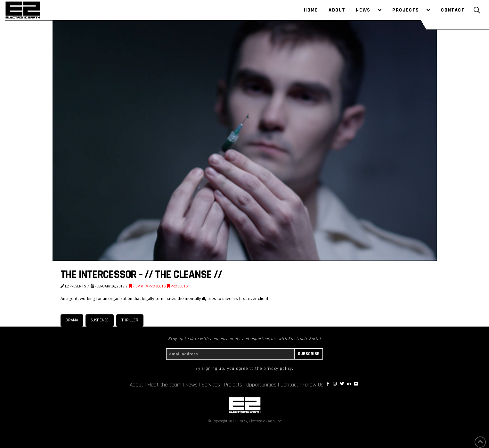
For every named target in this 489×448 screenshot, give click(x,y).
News (192, 385)
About (136, 385)
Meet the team (164, 385)
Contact (289, 385)
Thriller (130, 320)
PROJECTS (177, 286)
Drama (72, 320)
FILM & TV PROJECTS (147, 286)
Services (211, 385)
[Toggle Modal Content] (477, 10)
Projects (233, 385)
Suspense (100, 320)
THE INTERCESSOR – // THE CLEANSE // (141, 274)
